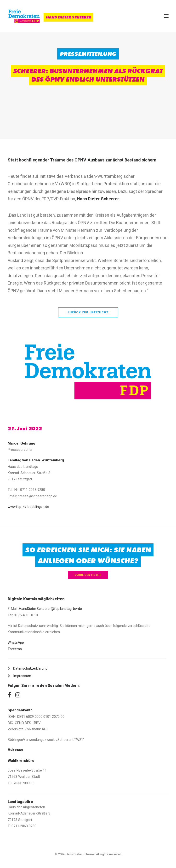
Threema (15, 649)
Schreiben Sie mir (88, 575)
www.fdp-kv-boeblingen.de (28, 507)
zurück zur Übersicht (88, 312)
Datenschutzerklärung (30, 668)
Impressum (22, 676)
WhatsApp (16, 642)
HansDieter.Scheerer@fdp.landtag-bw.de (50, 609)
